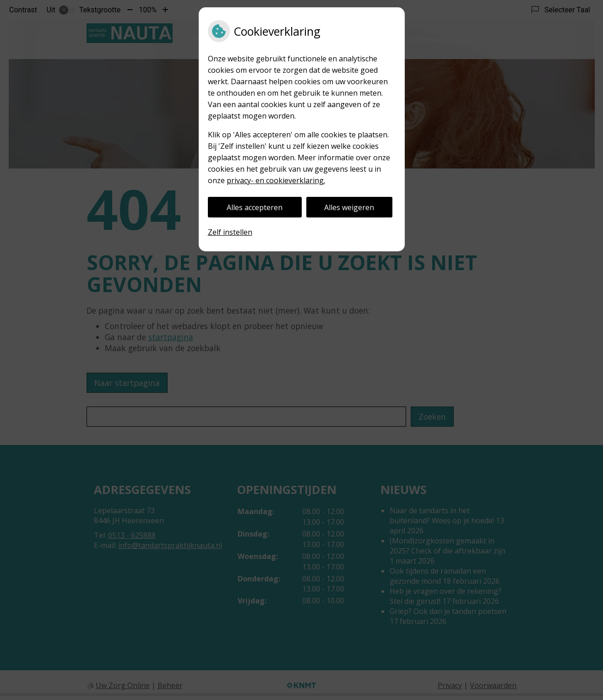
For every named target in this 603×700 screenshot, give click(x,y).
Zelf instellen (230, 232)
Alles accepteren (255, 207)
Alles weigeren (349, 207)
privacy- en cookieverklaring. (276, 180)
